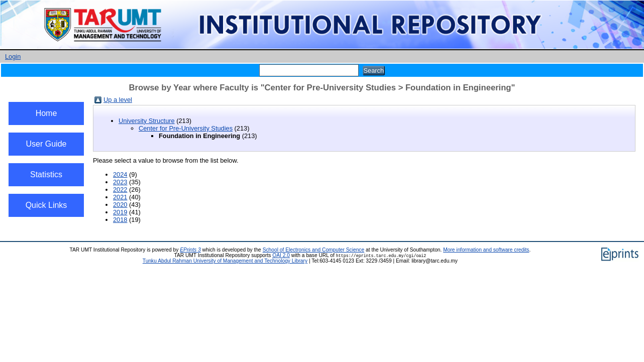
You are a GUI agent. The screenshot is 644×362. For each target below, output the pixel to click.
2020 (120, 205)
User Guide (46, 144)
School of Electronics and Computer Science (314, 250)
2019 (120, 212)
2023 (120, 182)
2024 (120, 174)
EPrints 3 (190, 250)
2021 (120, 197)
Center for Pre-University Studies (186, 128)
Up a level (118, 100)
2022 (120, 190)
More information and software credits (486, 250)
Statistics (46, 174)
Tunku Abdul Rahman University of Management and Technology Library (225, 261)
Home (46, 113)
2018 (120, 220)
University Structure (147, 121)
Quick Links (46, 205)
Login (13, 56)
